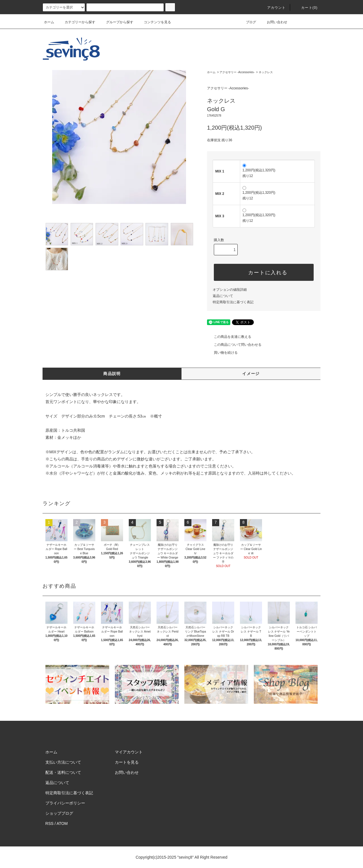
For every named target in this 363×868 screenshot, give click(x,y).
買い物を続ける (222, 353)
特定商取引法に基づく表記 (233, 302)
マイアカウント (129, 752)
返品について (223, 296)
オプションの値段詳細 (230, 290)
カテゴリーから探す (77, 22)
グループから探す (116, 22)
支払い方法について (63, 762)
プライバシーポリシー (65, 803)
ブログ (248, 22)
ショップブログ (59, 813)
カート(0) (306, 8)
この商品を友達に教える (229, 337)
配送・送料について (63, 772)
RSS (49, 823)
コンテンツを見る (154, 22)
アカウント (273, 8)
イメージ (251, 374)
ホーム (49, 22)
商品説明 (112, 374)
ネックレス (266, 72)
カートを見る (127, 762)
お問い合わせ (274, 22)
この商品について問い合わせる (234, 345)
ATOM (62, 823)
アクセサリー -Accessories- (237, 72)
